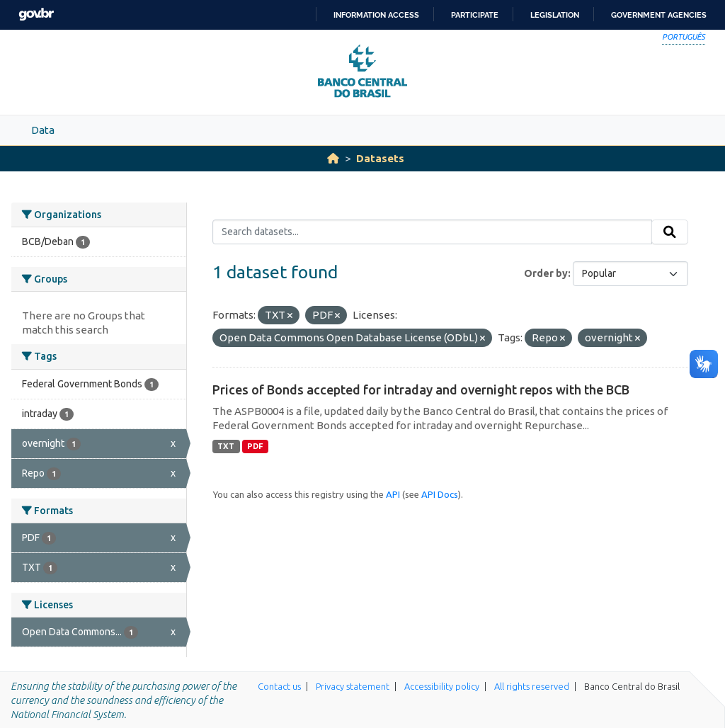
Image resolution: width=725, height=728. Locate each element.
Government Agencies (659, 15)
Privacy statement (353, 686)
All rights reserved (532, 686)
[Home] (333, 158)
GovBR (36, 15)
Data (43, 130)
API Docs (440, 494)
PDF (255, 446)
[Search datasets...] (432, 232)
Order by (546, 273)
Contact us (279, 686)
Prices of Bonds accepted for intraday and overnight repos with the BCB (421, 389)
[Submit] (670, 232)
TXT (226, 446)
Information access (376, 15)
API (393, 494)
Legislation (555, 15)
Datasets (380, 158)
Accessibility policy (442, 686)
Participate (475, 15)
